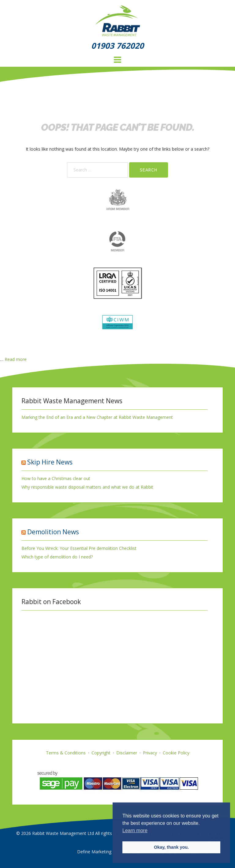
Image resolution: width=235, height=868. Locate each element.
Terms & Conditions (66, 753)
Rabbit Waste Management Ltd (63, 833)
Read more (16, 359)
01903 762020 (117, 46)
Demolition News (53, 532)
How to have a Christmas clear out (56, 478)
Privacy (150, 753)
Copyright (101, 753)
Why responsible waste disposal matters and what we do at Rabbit (87, 487)
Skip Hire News (50, 462)
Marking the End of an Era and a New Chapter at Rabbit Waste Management (97, 417)
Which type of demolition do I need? (57, 557)
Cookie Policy (176, 753)
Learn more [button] (135, 830)
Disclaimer (127, 753)
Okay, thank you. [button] (171, 847)
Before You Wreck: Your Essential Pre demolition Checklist (79, 548)
